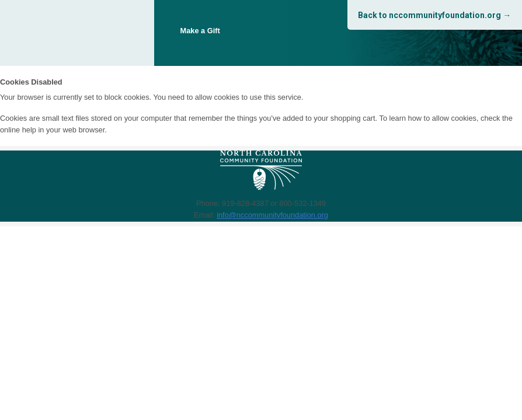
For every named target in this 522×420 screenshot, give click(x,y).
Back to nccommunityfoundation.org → (434, 15)
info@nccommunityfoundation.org (272, 215)
